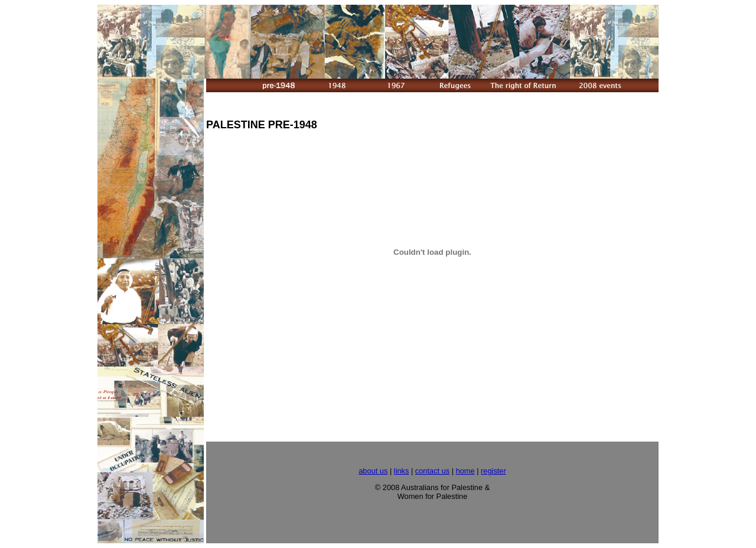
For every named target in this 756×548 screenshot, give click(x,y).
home (465, 471)
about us (373, 471)
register (493, 471)
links (402, 471)
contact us (432, 471)
